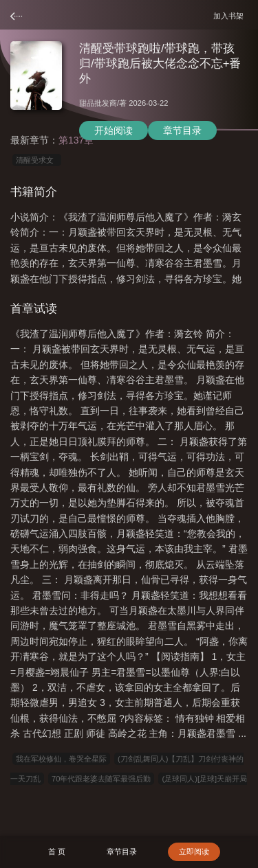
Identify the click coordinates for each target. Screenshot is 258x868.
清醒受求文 (37, 160)
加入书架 (230, 15)
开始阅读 (114, 130)
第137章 (76, 140)
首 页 (57, 852)
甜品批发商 (98, 103)
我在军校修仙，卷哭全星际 (61, 759)
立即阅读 (194, 852)
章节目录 (182, 130)
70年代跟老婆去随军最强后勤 (101, 779)
